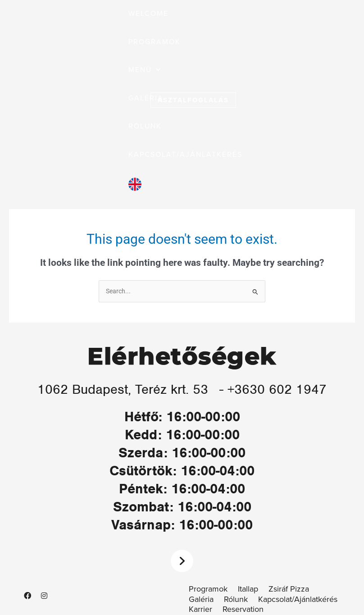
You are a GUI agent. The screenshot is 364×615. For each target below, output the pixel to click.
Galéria (201, 599)
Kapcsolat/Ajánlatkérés (298, 599)
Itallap (248, 589)
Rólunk (236, 599)
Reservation (243, 609)
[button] (145, 70)
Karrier (200, 609)
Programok (208, 589)
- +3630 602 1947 (275, 389)
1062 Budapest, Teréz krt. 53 (123, 389)
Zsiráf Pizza (289, 589)
